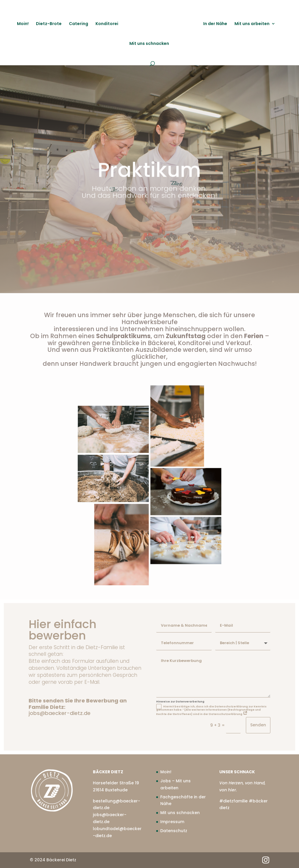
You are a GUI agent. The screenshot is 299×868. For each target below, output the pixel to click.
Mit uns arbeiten (251, 23)
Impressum (172, 822)
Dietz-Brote (50, 23)
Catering (79, 23)
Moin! (24, 23)
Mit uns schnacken (149, 43)
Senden (258, 725)
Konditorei (108, 23)
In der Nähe (214, 23)
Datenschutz (174, 831)
